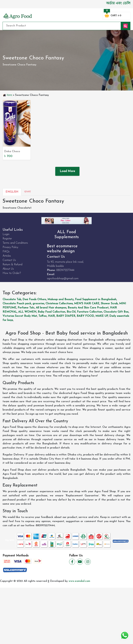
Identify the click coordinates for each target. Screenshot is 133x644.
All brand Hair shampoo (51, 308)
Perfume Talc (26, 308)
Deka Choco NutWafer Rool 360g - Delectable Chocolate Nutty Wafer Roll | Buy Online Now (16, 152)
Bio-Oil (71, 312)
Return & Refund (12, 265)
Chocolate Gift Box (116, 312)
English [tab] (12, 192)
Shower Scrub (109, 304)
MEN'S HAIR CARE (87, 304)
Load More (67, 171)
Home (8, 95)
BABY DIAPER (66, 316)
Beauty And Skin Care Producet (88, 308)
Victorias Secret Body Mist (20, 316)
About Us (8, 269)
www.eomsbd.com (79, 581)
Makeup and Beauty (61, 299)
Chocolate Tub (12, 299)
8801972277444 (65, 270)
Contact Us (9, 260)
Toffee (43, 316)
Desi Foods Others (34, 299)
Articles (7, 256)
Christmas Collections (59, 304)
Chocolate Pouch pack (17, 304)
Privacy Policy (10, 247)
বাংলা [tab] (28, 192)
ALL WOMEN (27, 312)
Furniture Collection (90, 312)
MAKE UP (102, 316)
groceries (38, 304)
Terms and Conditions (15, 243)
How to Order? (12, 273)
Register (7, 239)
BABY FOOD (85, 316)
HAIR (51, 316)
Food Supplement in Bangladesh (96, 299)
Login (6, 234)
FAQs (6, 252)
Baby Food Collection (52, 312)
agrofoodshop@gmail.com (63, 279)
